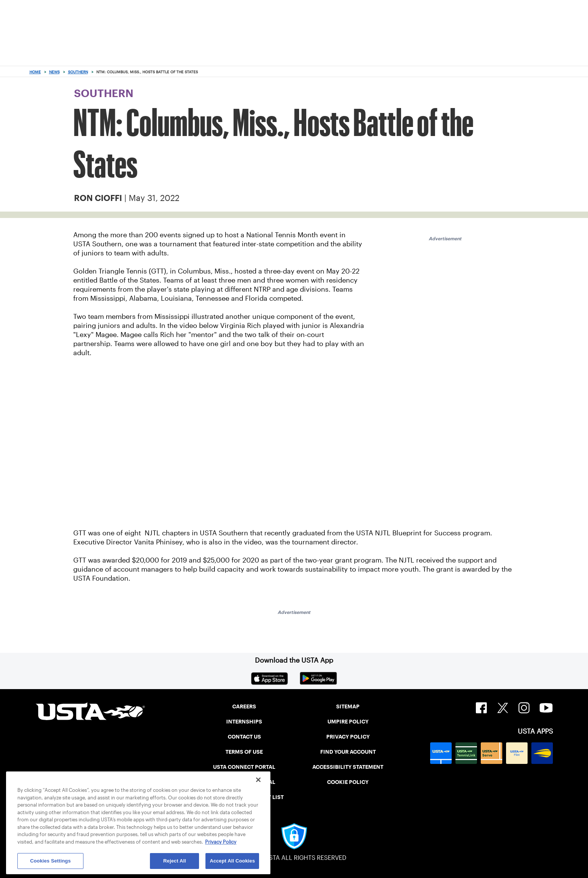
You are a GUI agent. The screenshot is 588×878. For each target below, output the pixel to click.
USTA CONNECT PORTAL (244, 767)
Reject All (174, 861)
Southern (78, 72)
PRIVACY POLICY (348, 737)
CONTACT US (244, 737)
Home (35, 72)
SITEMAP (348, 706)
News (54, 72)
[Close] (258, 780)
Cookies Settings (51, 861)
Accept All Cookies (232, 861)
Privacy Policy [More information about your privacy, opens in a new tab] (221, 842)
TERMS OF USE (244, 752)
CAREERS (244, 706)
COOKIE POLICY (348, 782)
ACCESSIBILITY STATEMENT (348, 767)
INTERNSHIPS (244, 722)
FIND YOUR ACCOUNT (348, 752)
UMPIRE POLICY (348, 722)
